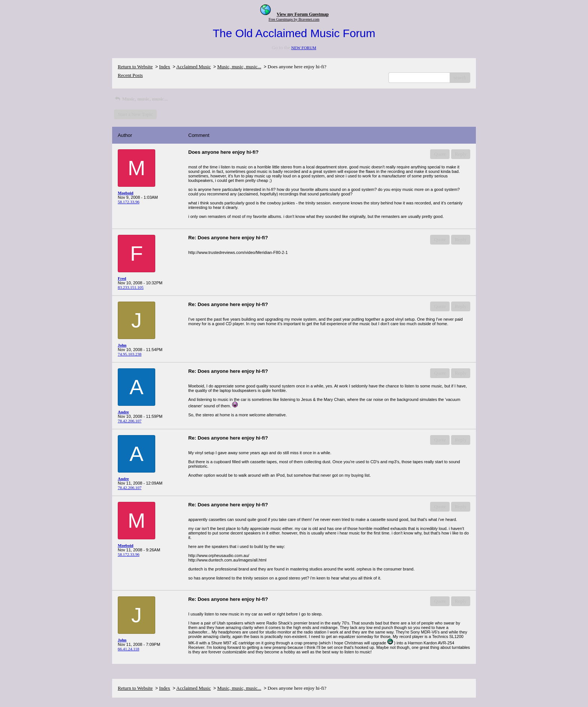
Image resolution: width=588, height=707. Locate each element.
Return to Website (135, 67)
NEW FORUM (304, 48)
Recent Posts (130, 75)
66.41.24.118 (128, 649)
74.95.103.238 (130, 354)
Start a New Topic (135, 114)
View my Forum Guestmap (303, 14)
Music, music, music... (239, 67)
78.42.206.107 (130, 421)
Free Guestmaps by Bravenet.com (294, 19)
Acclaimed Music (193, 67)
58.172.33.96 (129, 202)
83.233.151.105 (131, 287)
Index (165, 67)
